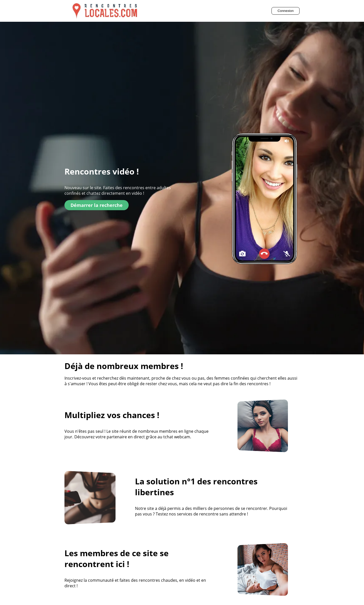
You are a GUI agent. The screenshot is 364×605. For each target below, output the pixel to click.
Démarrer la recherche (97, 205)
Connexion (286, 11)
